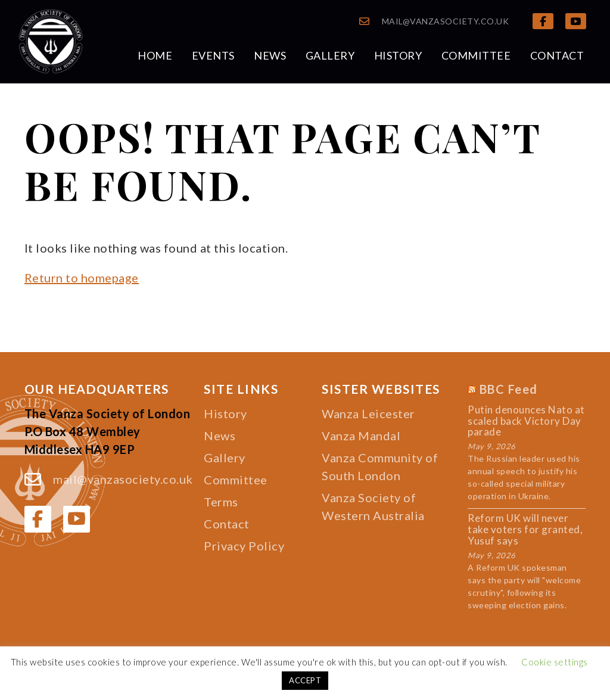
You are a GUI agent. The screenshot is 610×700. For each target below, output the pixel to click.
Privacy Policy (244, 546)
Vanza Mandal (361, 435)
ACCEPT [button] (305, 680)
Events (213, 55)
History (398, 55)
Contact (557, 55)
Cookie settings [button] (555, 662)
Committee (476, 55)
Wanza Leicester (368, 413)
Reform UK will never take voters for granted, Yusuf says (525, 530)
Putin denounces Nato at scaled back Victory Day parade (526, 421)
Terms (221, 502)
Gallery (330, 55)
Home (155, 55)
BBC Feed (509, 389)
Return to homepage (82, 278)
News (270, 55)
